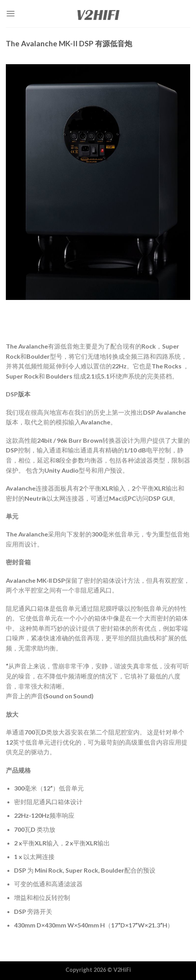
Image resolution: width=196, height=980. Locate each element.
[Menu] (11, 13)
